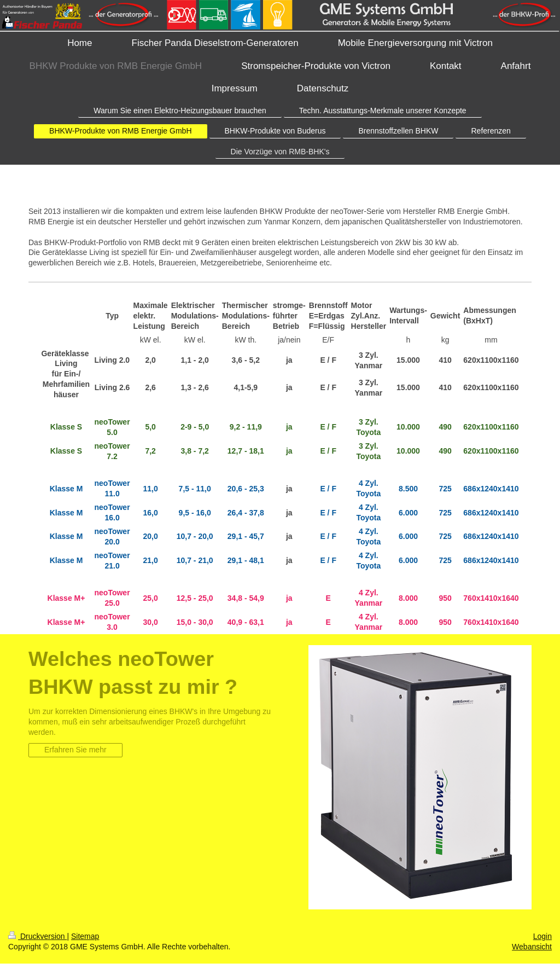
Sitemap (85, 936)
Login (542, 936)
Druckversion (37, 936)
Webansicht (532, 947)
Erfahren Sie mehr (75, 750)
